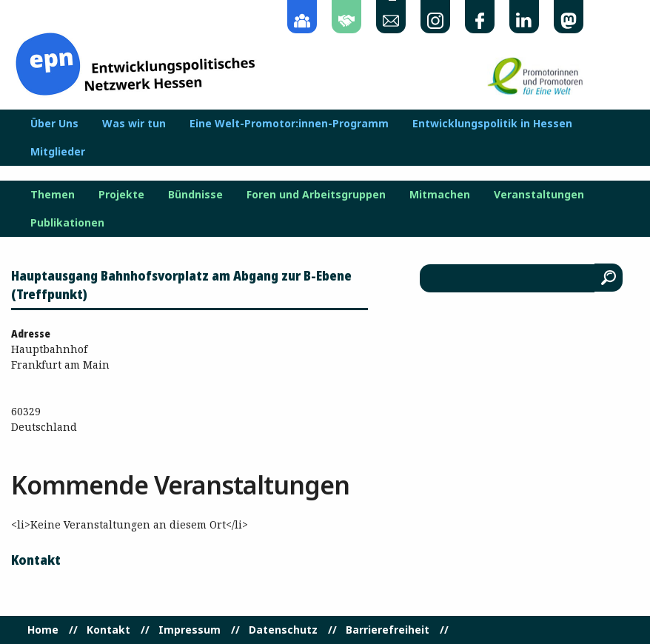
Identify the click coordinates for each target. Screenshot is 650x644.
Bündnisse (195, 195)
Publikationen (67, 223)
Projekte (121, 195)
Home (43, 630)
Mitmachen (440, 195)
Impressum (190, 630)
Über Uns (54, 124)
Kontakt (108, 630)
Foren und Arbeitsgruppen (316, 195)
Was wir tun (134, 124)
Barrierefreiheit (388, 630)
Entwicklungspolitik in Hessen (492, 124)
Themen (53, 195)
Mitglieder (58, 152)
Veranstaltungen (539, 195)
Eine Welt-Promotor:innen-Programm (289, 124)
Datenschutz (283, 630)
